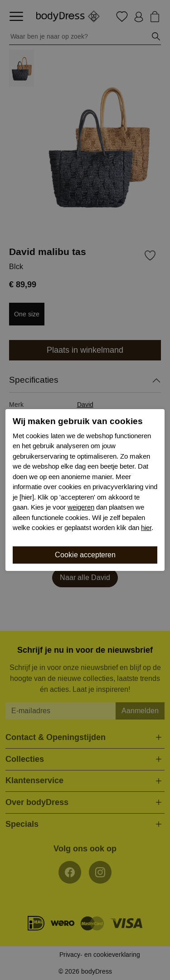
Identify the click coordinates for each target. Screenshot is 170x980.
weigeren (81, 507)
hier (146, 528)
